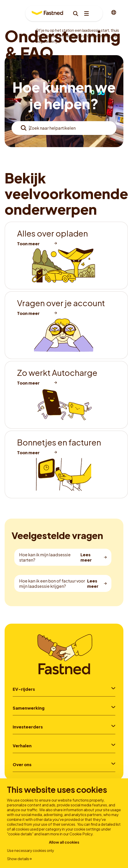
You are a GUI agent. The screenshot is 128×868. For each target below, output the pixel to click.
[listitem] (66, 256)
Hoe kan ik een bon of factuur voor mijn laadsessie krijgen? (52, 583)
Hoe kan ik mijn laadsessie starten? (45, 557)
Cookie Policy (81, 834)
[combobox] (64, 128)
